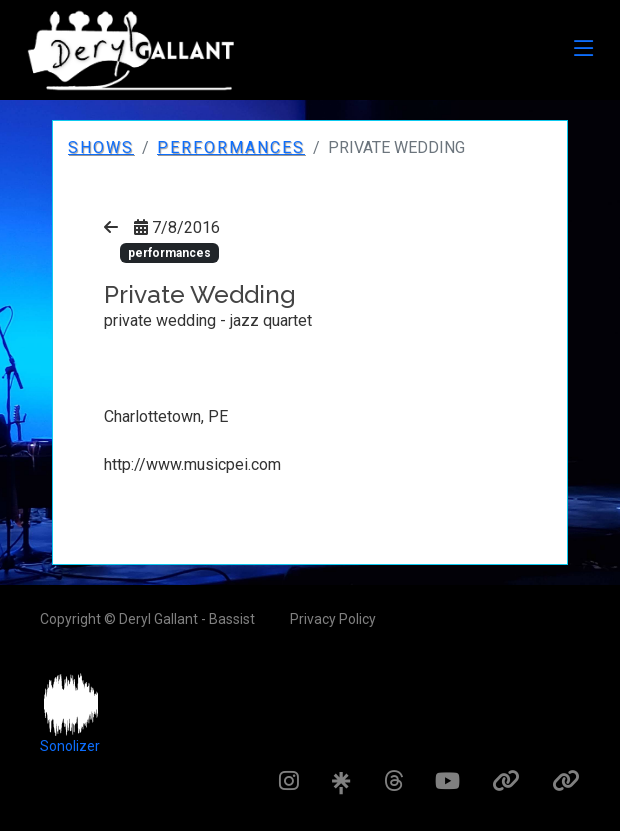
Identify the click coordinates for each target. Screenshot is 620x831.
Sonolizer (70, 746)
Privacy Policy (333, 619)
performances (231, 147)
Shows (101, 147)
